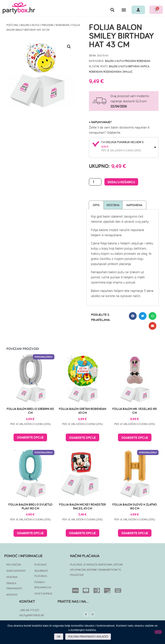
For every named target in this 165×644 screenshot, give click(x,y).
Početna (12, 25)
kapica (145, 66)
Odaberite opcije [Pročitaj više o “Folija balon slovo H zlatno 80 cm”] (135, 533)
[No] (158, 632)
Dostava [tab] (113, 205)
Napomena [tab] (134, 205)
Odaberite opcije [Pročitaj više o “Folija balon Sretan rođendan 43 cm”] (82, 438)
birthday (134, 66)
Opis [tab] (96, 205)
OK (59, 637)
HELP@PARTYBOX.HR (32, 615)
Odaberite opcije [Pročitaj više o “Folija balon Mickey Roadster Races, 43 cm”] (82, 533)
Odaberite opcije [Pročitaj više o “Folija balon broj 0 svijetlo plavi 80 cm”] (30, 533)
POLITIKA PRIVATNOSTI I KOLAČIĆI (88, 637)
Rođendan (62, 25)
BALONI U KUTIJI (30, 25)
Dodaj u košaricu (121, 182)
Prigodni (47, 25)
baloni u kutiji (118, 66)
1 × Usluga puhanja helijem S (122, 142)
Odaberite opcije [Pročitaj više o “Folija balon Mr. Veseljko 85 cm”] (135, 438)
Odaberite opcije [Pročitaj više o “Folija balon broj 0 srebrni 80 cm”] (30, 437)
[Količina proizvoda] (95, 182)
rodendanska (112, 72)
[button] (112, 10)
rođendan (96, 72)
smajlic (128, 72)
